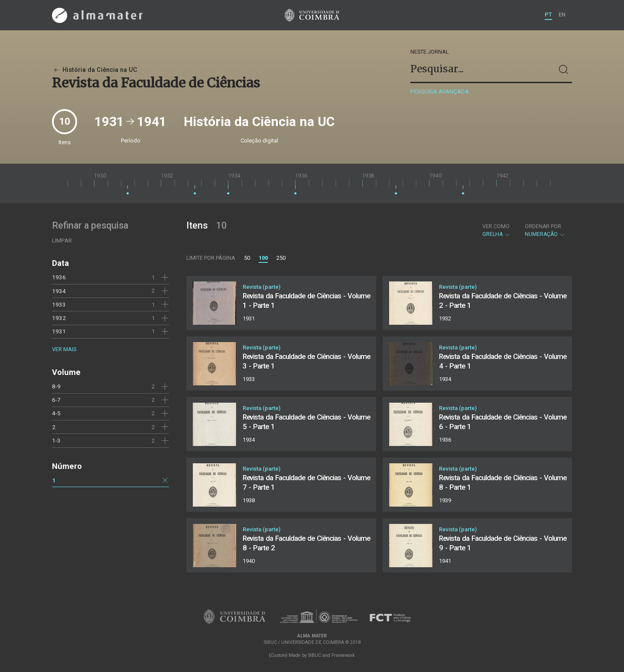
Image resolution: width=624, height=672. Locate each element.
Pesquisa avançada (440, 92)
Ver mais (64, 349)
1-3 (56, 440)
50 (247, 258)
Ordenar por (543, 226)
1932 (59, 318)
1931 (59, 331)
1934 (59, 291)
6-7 (56, 400)
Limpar (62, 241)
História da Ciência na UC (95, 70)
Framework (343, 655)
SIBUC (315, 655)
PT (548, 15)
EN (562, 15)
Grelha (496, 230)
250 (281, 258)
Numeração (545, 230)
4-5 (56, 413)
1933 (59, 304)
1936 (59, 277)
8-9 (56, 386)
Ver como (496, 226)
